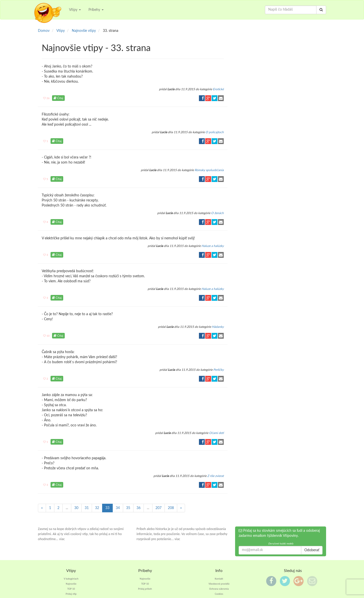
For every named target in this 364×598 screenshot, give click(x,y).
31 (87, 508)
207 (158, 508)
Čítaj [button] (58, 98)
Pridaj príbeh (145, 589)
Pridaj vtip (71, 594)
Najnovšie (71, 584)
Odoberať (312, 550)
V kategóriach (71, 579)
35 (128, 508)
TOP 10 (71, 589)
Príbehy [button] (96, 10)
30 (76, 508)
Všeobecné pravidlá (219, 584)
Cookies (219, 594)
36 (139, 508)
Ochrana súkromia (219, 589)
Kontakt (219, 579)
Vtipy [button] (75, 10)
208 (171, 508)
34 (118, 508)
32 (97, 508)
